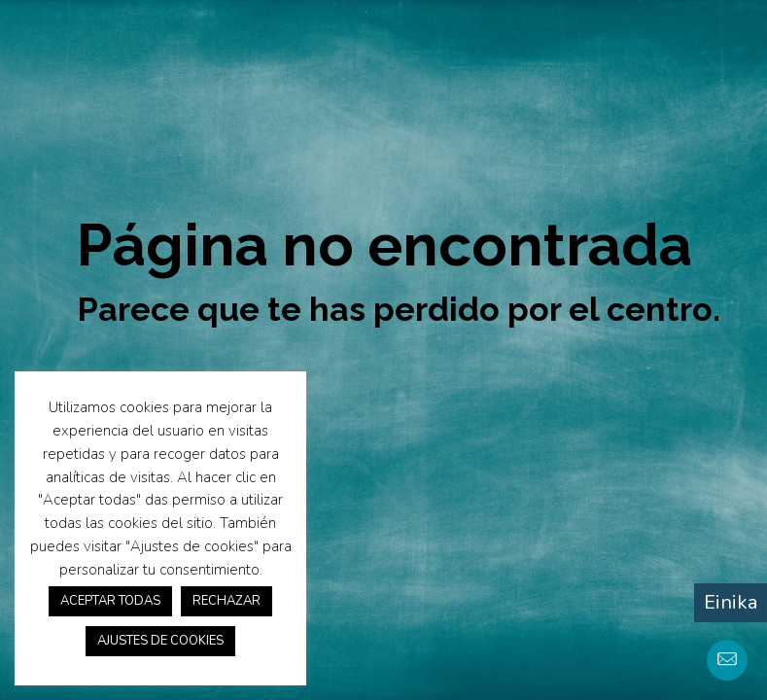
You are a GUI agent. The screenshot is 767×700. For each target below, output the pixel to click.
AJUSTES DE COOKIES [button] (160, 641)
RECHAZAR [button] (227, 601)
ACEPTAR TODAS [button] (110, 601)
